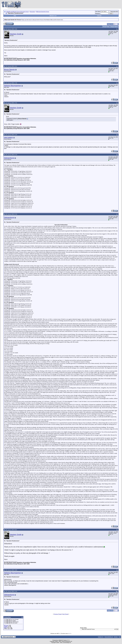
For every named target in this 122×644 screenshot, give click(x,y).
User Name (98, 11)
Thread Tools (106, 27)
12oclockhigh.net (109, 637)
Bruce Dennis (9, 70)
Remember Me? (114, 12)
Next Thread (65, 614)
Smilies (6, 626)
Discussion (32, 12)
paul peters (8, 137)
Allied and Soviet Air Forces (43, 12)
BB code (6, 625)
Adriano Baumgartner (13, 86)
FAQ (15, 16)
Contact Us (101, 637)
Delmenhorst (9, 158)
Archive (116, 637)
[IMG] (5, 628)
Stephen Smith (16, 34)
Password (98, 13)
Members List (53, 16)
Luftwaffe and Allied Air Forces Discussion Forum (17, 12)
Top (120, 637)
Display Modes (114, 27)
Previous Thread (58, 614)
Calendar (99, 16)
